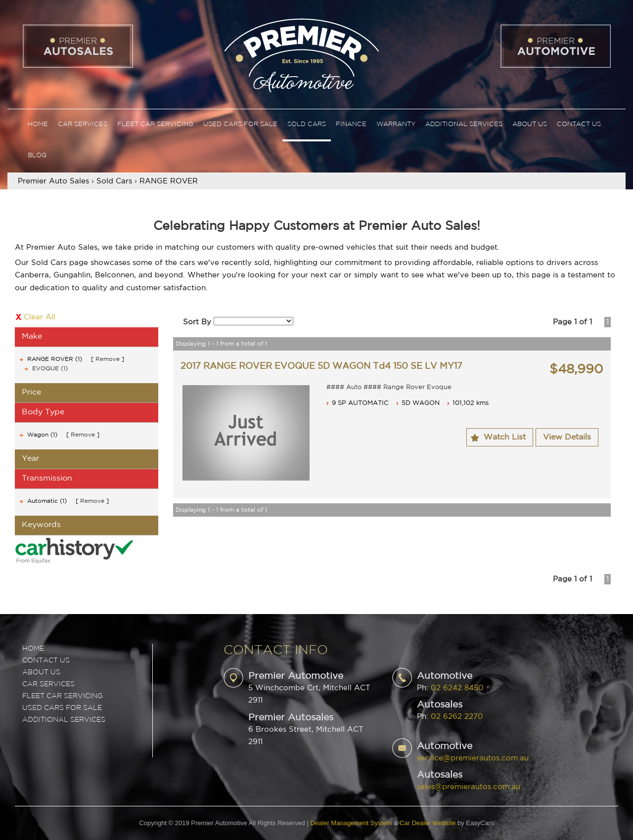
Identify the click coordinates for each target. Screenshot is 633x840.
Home (38, 124)
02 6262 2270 (457, 717)
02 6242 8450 (457, 688)
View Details (567, 437)
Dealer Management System (351, 823)
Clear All (40, 317)
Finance (351, 124)
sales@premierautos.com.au (469, 787)
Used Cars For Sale (240, 124)
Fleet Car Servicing (155, 124)
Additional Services (464, 124)
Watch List (505, 437)
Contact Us (579, 124)
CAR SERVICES (48, 684)
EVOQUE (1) (50, 369)
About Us (530, 124)
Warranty (396, 124)
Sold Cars (307, 124)
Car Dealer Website (428, 823)
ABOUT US (41, 672)
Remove (108, 359)
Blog (37, 155)
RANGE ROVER (169, 181)
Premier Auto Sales (53, 181)
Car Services (83, 124)
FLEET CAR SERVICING (63, 696)
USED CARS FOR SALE (62, 708)
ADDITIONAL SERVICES (64, 720)
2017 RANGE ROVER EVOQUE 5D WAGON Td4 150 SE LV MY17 (321, 366)
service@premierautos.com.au (473, 758)
